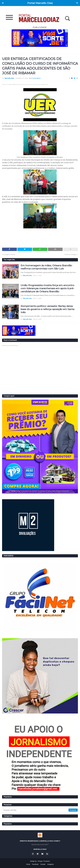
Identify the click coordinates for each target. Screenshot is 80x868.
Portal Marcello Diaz (40, 3)
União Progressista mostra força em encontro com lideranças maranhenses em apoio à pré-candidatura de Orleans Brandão (47, 288)
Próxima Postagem (71, 254)
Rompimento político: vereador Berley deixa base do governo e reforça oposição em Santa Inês (47, 309)
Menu (3, 3)
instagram (50, 864)
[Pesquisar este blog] (35, 810)
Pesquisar (77, 3)
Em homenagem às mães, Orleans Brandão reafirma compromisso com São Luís (46, 267)
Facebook (35, 864)
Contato (43, 864)
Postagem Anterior (9, 254)
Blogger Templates (44, 861)
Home (28, 864)
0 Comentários (36, 78)
